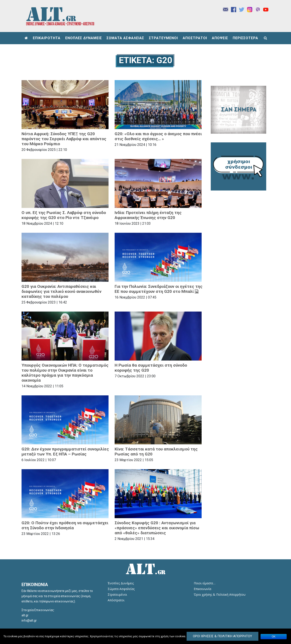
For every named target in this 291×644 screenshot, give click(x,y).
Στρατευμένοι (117, 594)
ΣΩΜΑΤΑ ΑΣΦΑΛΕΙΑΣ (125, 38)
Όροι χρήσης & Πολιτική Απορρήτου (220, 594)
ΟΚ (274, 637)
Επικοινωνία (202, 589)
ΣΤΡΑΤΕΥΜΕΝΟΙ (163, 38)
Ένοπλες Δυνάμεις (121, 583)
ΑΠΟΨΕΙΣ (220, 38)
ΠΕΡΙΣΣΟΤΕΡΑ (245, 38)
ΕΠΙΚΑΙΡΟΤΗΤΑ (47, 38)
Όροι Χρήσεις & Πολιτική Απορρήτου (222, 636)
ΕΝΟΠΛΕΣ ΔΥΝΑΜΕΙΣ (84, 38)
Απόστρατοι (116, 600)
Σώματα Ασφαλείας (121, 589)
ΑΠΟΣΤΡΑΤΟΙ (195, 38)
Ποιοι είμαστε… (205, 583)
